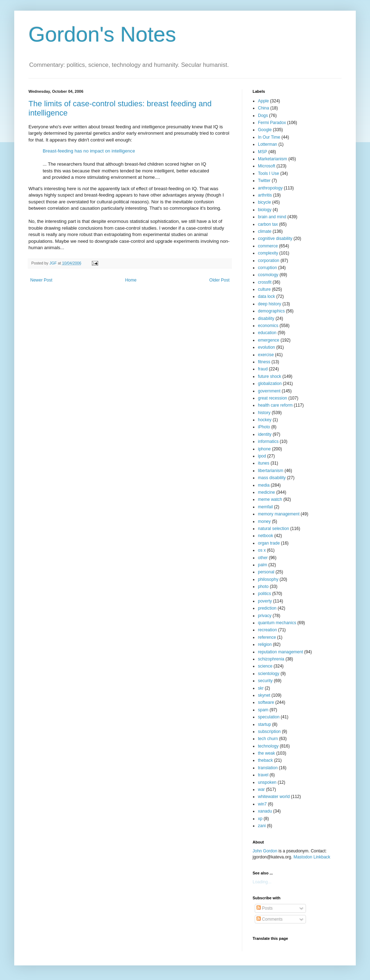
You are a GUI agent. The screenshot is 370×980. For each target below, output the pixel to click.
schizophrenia (271, 659)
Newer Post (41, 280)
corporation (269, 261)
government (269, 391)
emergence (269, 340)
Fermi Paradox (272, 123)
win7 (262, 804)
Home (131, 280)
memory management (279, 514)
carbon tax (268, 224)
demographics (271, 311)
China (263, 108)
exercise (266, 355)
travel (263, 775)
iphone (264, 449)
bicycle (265, 202)
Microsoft (267, 166)
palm (263, 565)
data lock (266, 296)
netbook (266, 536)
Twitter (264, 181)
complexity (268, 253)
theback (265, 760)
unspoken (267, 782)
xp (260, 819)
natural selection (273, 529)
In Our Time (269, 137)
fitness (264, 362)
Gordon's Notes (102, 34)
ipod (262, 456)
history (264, 413)
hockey (265, 420)
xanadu (265, 811)
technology (268, 746)
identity (265, 434)
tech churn (268, 739)
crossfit (265, 282)
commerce (268, 246)
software (266, 702)
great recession (273, 398)
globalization (270, 384)
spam (263, 710)
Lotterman (268, 144)
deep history (269, 304)
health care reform (275, 405)
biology (265, 210)
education (267, 333)
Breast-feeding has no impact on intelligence (89, 151)
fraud (263, 369)
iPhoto (264, 427)
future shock (269, 376)
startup (265, 724)
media (264, 485)
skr (261, 688)
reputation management (281, 652)
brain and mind (272, 217)
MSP (263, 152)
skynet (264, 695)
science (265, 666)
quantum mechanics (277, 623)
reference (267, 637)
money (264, 521)
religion (265, 644)
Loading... (262, 882)
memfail (265, 507)
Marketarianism (273, 159)
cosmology (268, 275)
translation (268, 768)
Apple (263, 101)
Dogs (263, 116)
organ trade (269, 543)
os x (262, 550)
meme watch (270, 499)
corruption (267, 268)
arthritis (265, 195)
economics (268, 326)
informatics (268, 441)
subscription (269, 732)
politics (265, 594)
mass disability (272, 478)
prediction (267, 608)
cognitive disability (275, 239)
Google (265, 130)
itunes (264, 463)
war (261, 789)
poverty (265, 601)
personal (266, 572)
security (265, 681)
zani (262, 826)
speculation (269, 717)
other (263, 558)
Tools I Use (268, 173)
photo (263, 587)
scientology (269, 674)
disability (266, 318)
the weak (266, 753)
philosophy (268, 579)
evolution (266, 347)
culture (264, 289)
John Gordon (265, 851)
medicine (266, 492)
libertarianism (271, 471)
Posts (265, 908)
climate (265, 231)
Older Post (219, 280)
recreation (267, 630)
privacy (265, 616)
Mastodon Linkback (312, 857)
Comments (269, 919)
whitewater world (274, 797)
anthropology (270, 188)
